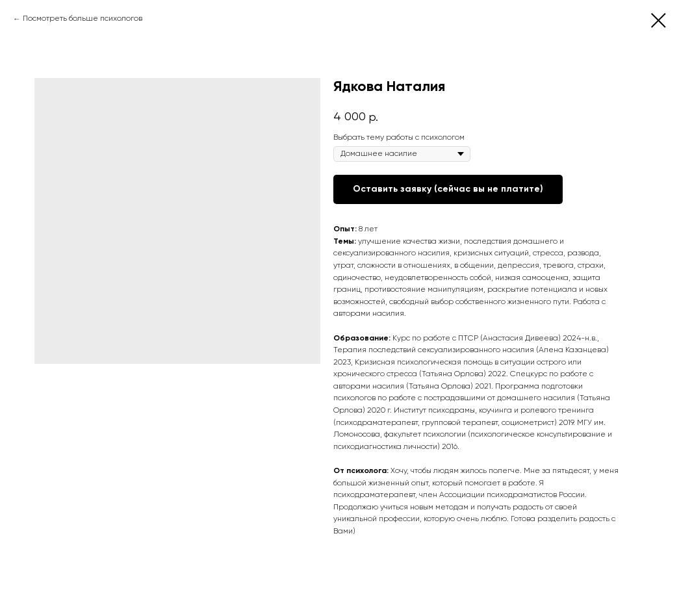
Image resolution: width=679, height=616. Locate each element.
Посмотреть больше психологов (83, 19)
